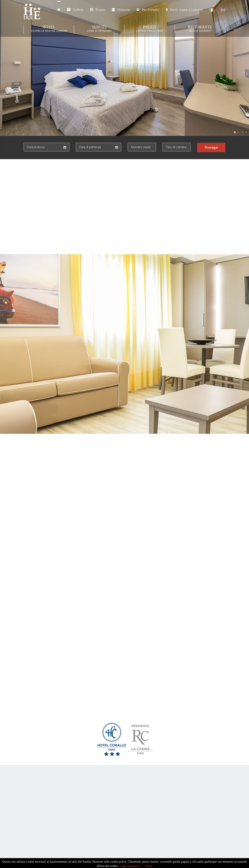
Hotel (49, 29)
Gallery (75, 10)
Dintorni (121, 10)
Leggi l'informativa (130, 864)
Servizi (99, 29)
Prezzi (150, 29)
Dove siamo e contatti (184, 10)
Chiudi (149, 864)
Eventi (98, 10)
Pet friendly (148, 10)
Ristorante (200, 29)
